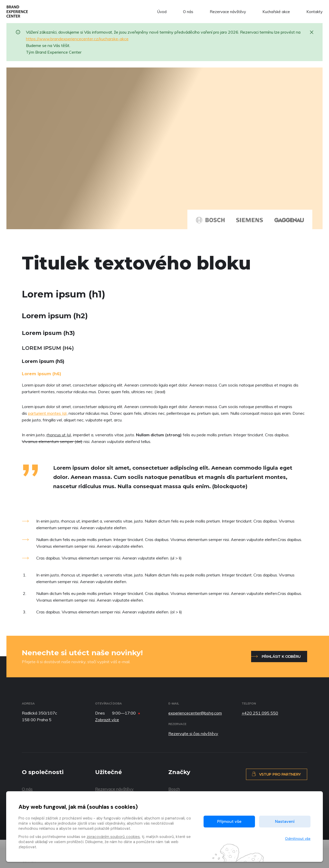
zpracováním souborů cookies (113, 837)
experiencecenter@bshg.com (195, 713)
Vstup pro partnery (276, 774)
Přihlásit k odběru (281, 657)
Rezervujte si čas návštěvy (193, 734)
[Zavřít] (312, 32)
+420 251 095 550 (260, 713)
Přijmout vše (229, 821)
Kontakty (314, 12)
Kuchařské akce (276, 12)
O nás (188, 12)
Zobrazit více (107, 720)
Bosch (174, 789)
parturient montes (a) (47, 413)
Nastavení (285, 821)
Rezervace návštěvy (228, 12)
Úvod (162, 12)
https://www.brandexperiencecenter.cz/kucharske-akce (77, 39)
